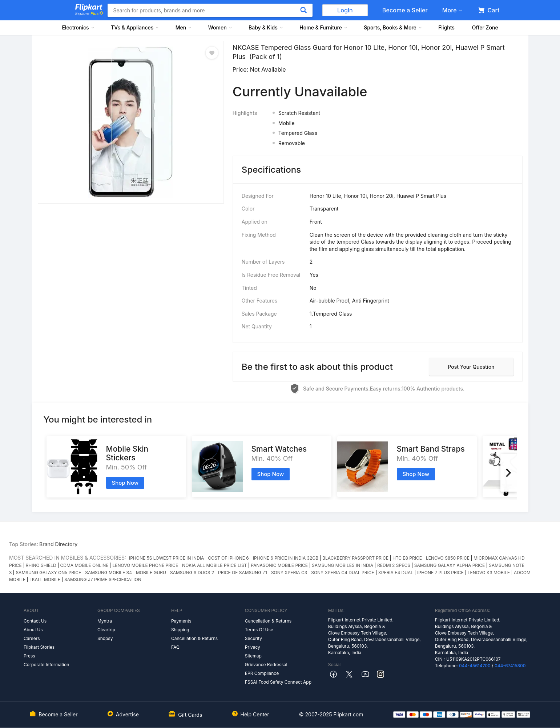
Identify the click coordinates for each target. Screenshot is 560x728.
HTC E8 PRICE (407, 558)
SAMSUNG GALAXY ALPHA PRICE (450, 565)
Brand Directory (58, 544)
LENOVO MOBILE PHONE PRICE (145, 565)
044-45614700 (475, 666)
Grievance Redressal (266, 665)
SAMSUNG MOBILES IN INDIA (343, 565)
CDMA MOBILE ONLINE (84, 565)
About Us (33, 630)
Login (345, 10)
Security (253, 638)
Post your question (471, 367)
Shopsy (105, 638)
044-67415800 (510, 666)
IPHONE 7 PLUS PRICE (440, 573)
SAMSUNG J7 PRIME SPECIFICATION (103, 579)
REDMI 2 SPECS (394, 565)
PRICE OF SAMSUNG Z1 (243, 573)
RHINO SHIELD (41, 565)
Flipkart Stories (39, 647)
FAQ (175, 647)
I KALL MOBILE (45, 579)
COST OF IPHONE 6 (228, 558)
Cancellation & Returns (194, 638)
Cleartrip (106, 630)
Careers (32, 638)
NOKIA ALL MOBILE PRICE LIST (214, 565)
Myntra (105, 621)
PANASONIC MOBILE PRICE (279, 565)
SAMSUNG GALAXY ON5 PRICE (48, 573)
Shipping (180, 630)
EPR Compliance (262, 673)
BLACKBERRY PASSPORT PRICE (355, 558)
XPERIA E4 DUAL (396, 573)
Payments (181, 621)
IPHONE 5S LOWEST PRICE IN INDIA (166, 558)
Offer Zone (485, 27)
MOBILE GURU (151, 573)
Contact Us (35, 621)
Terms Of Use (259, 630)
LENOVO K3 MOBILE (489, 573)
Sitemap (253, 656)
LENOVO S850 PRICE (448, 558)
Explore (89, 13)
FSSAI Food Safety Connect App (278, 682)
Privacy (253, 647)
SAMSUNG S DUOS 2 (192, 573)
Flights (446, 27)
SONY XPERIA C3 (289, 573)
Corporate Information (46, 665)
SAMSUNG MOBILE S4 (108, 573)
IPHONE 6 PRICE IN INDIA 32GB (286, 558)
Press (29, 656)
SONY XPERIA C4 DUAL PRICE (343, 573)
